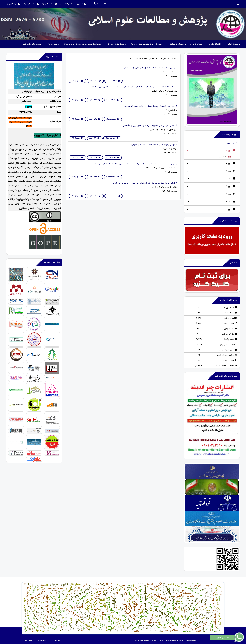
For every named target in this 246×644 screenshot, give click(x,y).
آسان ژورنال (46, 640)
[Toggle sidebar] (238, 4)
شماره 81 (225, 157)
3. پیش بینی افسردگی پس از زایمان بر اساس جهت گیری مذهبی (150, 106)
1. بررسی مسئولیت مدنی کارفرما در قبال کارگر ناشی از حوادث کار (151, 68)
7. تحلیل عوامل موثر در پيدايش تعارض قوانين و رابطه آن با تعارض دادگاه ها (145, 183)
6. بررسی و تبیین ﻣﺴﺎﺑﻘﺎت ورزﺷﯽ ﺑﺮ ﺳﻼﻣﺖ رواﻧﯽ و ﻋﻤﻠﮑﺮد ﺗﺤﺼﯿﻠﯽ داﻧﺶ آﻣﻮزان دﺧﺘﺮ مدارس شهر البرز (133, 164)
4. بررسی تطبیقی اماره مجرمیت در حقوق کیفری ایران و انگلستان (150, 125)
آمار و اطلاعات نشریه (228, 300)
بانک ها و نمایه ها (52, 262)
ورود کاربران (13, 4)
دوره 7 (230, 163)
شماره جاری (232, 143)
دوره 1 (231, 209)
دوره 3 (230, 194)
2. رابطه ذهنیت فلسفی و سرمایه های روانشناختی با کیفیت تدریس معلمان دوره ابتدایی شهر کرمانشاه (135, 87)
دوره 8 (230, 150)
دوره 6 (231, 171)
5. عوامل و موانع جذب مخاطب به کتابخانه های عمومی (154, 145)
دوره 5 (230, 179)
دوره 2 (231, 202)
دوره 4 (230, 186)
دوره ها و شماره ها (229, 134)
